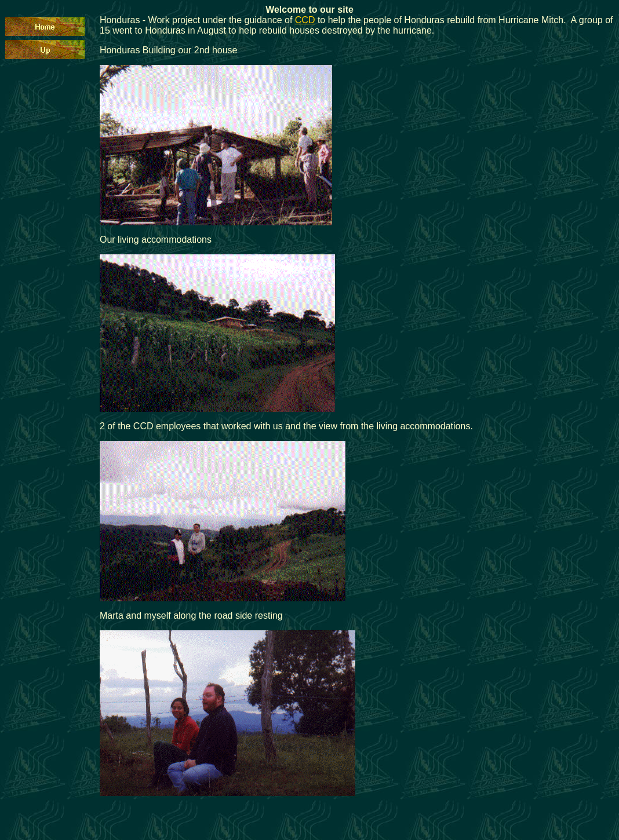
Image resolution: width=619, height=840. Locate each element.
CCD (305, 20)
